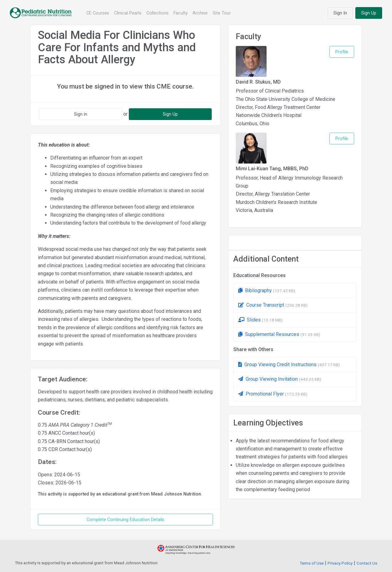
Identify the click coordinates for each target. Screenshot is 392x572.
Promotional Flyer (273, 394)
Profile (342, 52)
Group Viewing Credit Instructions (289, 365)
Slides (260, 320)
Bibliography (267, 290)
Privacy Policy (340, 563)
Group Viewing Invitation (280, 379)
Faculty (181, 13)
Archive (200, 13)
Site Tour (222, 13)
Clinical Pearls (128, 13)
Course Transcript (273, 305)
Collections (157, 13)
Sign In (340, 13)
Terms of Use (312, 563)
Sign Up (369, 13)
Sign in (81, 114)
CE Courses (98, 13)
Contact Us (367, 563)
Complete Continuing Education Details (125, 520)
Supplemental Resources (279, 334)
